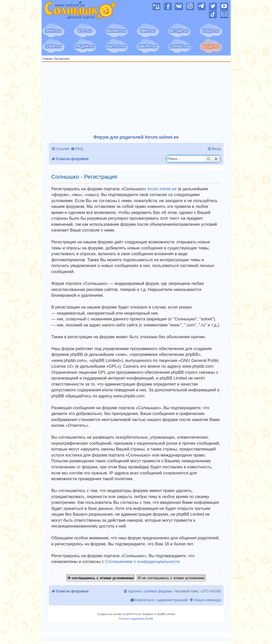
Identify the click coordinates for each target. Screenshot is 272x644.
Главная (48, 59)
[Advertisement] (136, 98)
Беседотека (62, 59)
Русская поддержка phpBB (136, 619)
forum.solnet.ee (162, 189)
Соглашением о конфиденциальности (142, 562)
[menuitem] (77, 149)
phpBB (127, 614)
